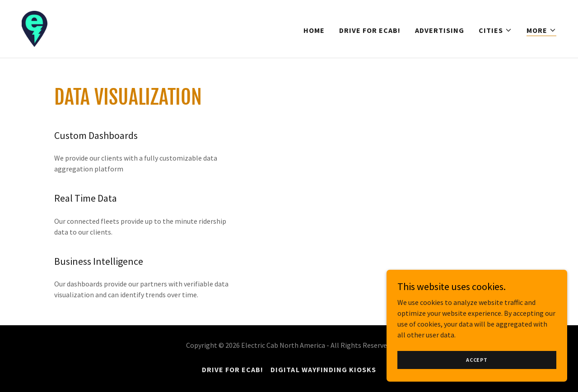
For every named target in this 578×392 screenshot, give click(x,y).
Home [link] (314, 30)
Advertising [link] (440, 30)
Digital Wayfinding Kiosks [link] (323, 369)
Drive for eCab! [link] (370, 30)
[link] (35, 28)
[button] (495, 30)
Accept (477, 372)
